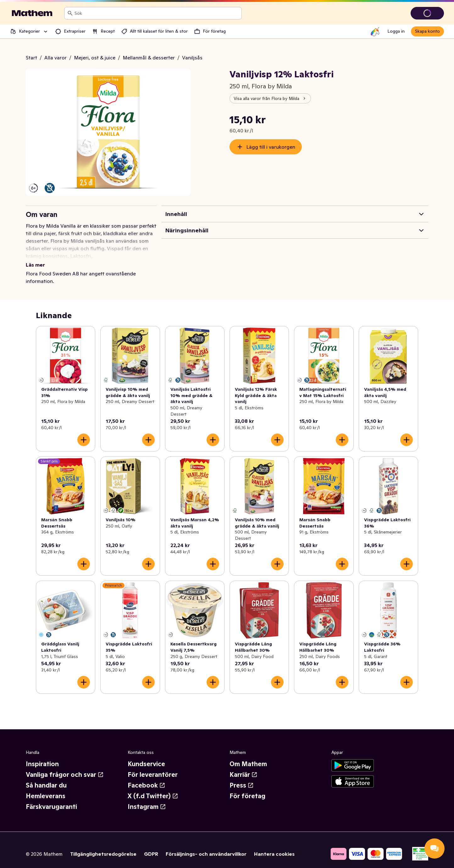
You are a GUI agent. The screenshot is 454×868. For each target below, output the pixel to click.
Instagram (147, 799)
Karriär (244, 767)
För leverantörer (153, 767)
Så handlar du (46, 778)
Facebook (147, 778)
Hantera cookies (274, 846)
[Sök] (70, 13)
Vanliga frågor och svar (65, 767)
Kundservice (146, 756)
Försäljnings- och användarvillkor (206, 846)
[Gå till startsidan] (32, 13)
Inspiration (42, 756)
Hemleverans (46, 788)
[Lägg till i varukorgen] (84, 432)
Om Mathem (248, 756)
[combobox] (157, 13)
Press (242, 778)
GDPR (151, 846)
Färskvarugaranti (51, 799)
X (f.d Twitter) (153, 788)
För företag (247, 788)
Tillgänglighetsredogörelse (103, 846)
